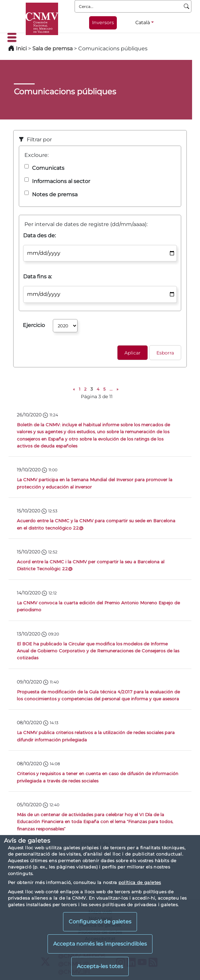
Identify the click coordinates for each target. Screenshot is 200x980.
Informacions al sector (61, 181)
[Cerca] (187, 6)
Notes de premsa (55, 194)
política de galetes (140, 882)
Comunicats (48, 168)
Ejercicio (34, 325)
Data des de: (39, 235)
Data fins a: (37, 277)
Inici (21, 48)
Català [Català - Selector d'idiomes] (143, 23)
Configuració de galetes (100, 922)
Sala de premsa (53, 48)
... (111, 389)
